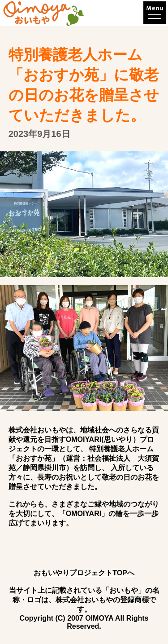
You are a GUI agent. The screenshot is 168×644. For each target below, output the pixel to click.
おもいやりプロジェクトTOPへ (84, 573)
